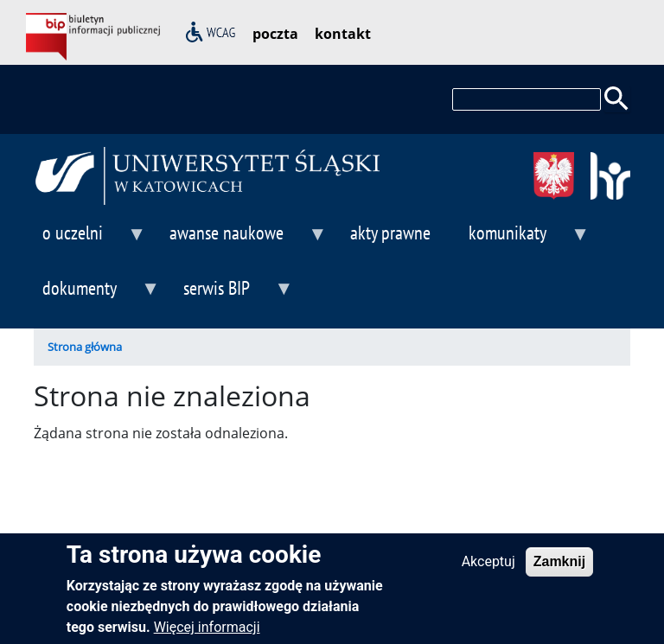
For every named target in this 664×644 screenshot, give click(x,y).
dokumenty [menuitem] (97, 295)
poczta (275, 34)
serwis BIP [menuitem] (234, 295)
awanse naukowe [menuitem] (244, 240)
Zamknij (559, 570)
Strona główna (85, 347)
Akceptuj (488, 570)
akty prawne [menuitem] (390, 232)
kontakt (343, 34)
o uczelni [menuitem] (90, 240)
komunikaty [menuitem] (525, 240)
